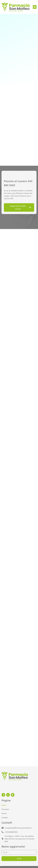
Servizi (4, 813)
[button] (35, 7)
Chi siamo (5, 809)
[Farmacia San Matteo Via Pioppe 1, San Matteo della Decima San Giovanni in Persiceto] (19, 746)
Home (4, 805)
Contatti (5, 818)
